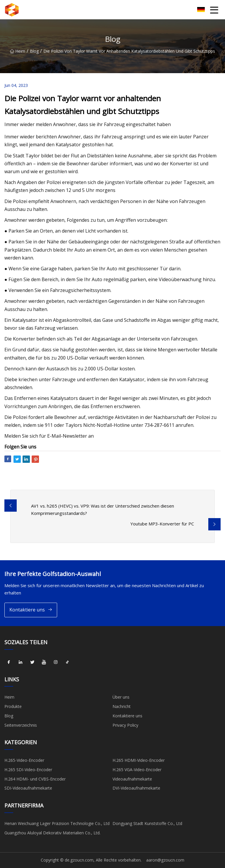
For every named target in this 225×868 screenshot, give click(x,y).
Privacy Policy (125, 725)
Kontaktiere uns (31, 610)
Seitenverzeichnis (21, 725)
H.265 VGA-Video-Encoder (137, 770)
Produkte (13, 706)
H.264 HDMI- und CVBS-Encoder (35, 779)
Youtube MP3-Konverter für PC (162, 524)
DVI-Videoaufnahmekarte (136, 788)
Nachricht (122, 706)
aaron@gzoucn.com (165, 860)
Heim (18, 51)
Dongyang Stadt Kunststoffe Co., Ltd (147, 823)
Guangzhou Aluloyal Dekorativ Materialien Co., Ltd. (52, 833)
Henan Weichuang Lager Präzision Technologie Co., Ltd (57, 823)
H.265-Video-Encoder (24, 760)
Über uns (121, 697)
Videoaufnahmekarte (132, 779)
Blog (34, 51)
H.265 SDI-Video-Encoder (28, 770)
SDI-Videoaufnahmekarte (28, 788)
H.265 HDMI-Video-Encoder (139, 760)
